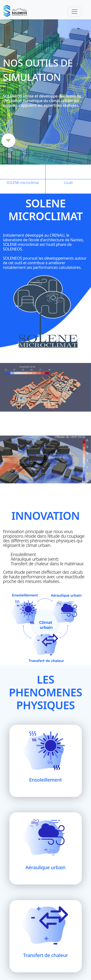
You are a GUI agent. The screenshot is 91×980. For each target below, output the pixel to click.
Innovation (23, 186)
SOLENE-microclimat (23, 172)
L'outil (68, 172)
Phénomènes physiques (68, 186)
